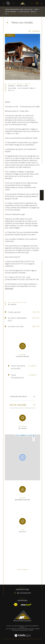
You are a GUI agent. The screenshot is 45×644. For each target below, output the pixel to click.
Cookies (31, 630)
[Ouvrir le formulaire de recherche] (8, 3)
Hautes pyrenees (11, 12)
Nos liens (15, 630)
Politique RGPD (23, 630)
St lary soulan (24, 12)
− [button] (34, 440)
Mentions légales (30, 629)
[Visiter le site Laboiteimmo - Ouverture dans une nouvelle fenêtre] (22, 638)
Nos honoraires (11, 629)
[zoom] (22, 79)
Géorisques (9, 288)
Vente (36, 9)
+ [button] (34, 437)
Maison (33, 12)
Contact (42, 195)
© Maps (23, 435)
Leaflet (17, 435)
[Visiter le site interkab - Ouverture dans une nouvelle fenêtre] (26, 605)
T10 (6, 14)
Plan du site (20, 629)
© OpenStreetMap (31, 435)
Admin (37, 629)
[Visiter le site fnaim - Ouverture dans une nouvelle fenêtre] (16, 605)
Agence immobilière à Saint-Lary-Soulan (19, 9)
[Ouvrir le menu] (37, 3)
